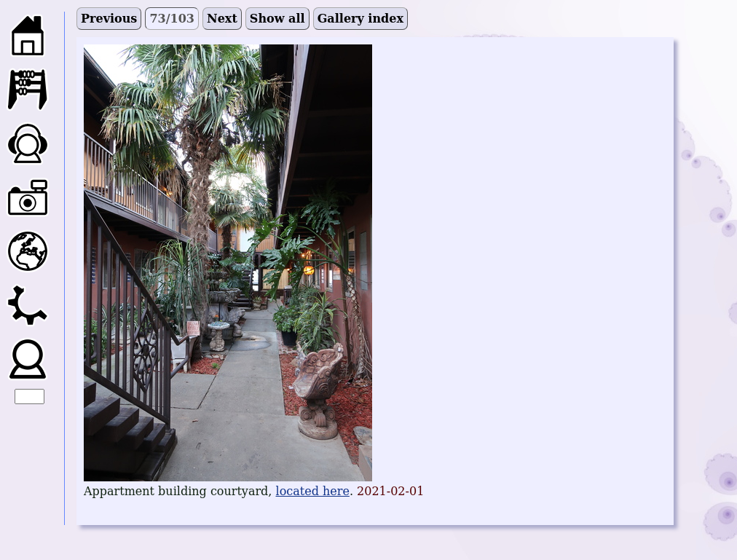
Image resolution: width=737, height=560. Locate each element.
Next (222, 19)
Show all (277, 19)
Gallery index (360, 19)
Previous (109, 19)
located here (313, 491)
